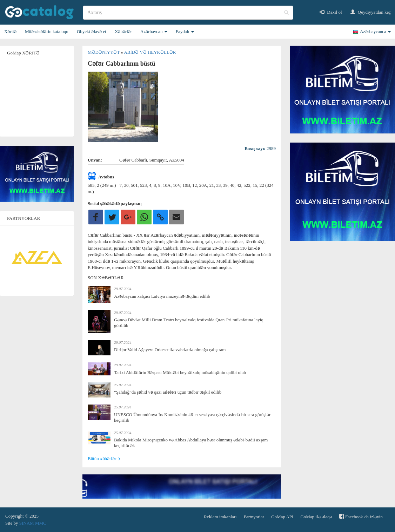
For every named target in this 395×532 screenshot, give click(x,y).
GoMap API (282, 517)
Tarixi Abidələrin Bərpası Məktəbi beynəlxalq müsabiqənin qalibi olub (180, 372)
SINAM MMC (33, 523)
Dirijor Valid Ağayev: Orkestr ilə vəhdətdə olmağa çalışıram (170, 350)
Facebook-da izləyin (361, 516)
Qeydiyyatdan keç (371, 12)
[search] (188, 13)
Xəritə (10, 31)
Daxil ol (331, 12)
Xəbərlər (123, 31)
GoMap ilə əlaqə (316, 517)
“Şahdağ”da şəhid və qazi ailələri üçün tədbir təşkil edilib (168, 392)
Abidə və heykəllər (150, 52)
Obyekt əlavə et (92, 31)
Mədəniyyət (104, 52)
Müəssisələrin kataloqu (47, 31)
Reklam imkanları (220, 517)
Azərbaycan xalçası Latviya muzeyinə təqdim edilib (162, 296)
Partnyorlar (254, 517)
